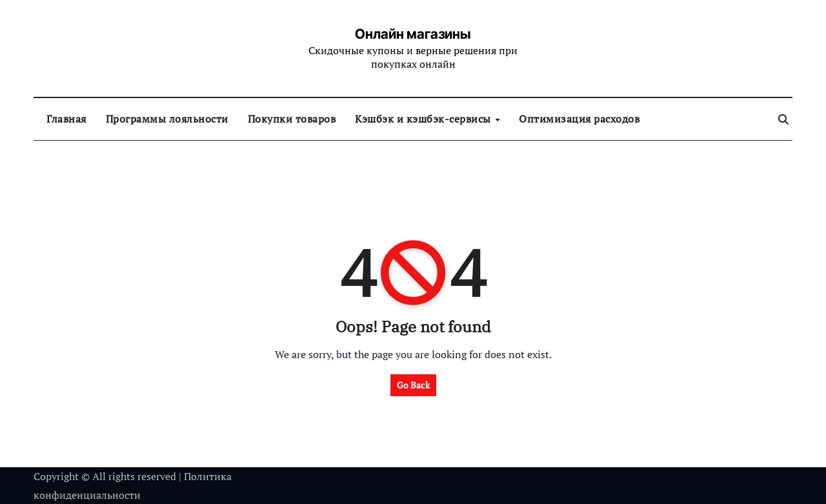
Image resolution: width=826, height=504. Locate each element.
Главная (66, 119)
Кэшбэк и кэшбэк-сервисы (424, 119)
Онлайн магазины (413, 34)
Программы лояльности (167, 119)
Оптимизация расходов (579, 119)
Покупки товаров (292, 119)
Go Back (413, 385)
